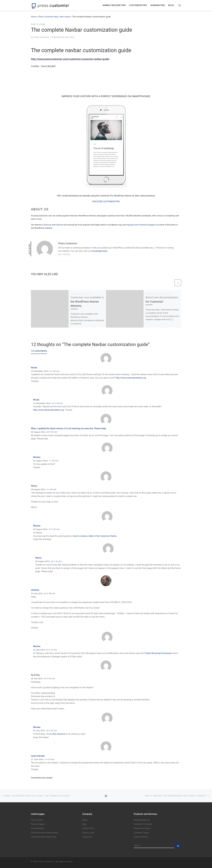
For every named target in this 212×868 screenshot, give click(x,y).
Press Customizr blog (48, 17)
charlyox (35, 590)
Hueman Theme (141, 837)
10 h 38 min (50, 593)
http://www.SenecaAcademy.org (49, 410)
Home (34, 17)
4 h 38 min (55, 371)
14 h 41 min (52, 650)
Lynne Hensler (38, 756)
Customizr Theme (141, 833)
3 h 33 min (50, 759)
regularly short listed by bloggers (141, 225)
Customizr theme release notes (44, 833)
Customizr (47, 225)
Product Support (38, 824)
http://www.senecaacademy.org (131, 378)
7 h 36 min (54, 461)
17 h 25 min (54, 529)
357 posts (64, 254)
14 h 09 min (57, 403)
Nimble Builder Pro (142, 820)
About (85, 820)
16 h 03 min (52, 731)
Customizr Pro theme (143, 824)
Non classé (65, 17)
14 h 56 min (50, 679)
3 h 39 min (52, 489)
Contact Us (87, 837)
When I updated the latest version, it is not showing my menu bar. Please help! (68, 428)
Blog (84, 824)
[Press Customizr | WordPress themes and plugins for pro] (51, 5)
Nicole (34, 368)
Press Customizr (41, 37)
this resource (59, 734)
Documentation (38, 828)
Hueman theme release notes (44, 837)
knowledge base (99, 251)
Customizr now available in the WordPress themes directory (87, 302)
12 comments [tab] (39, 351)
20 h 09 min (52, 432)
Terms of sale (88, 833)
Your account (37, 820)
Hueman (60, 225)
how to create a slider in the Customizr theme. (95, 536)
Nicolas (37, 457)
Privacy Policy (88, 828)
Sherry (34, 486)
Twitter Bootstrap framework (158, 653)
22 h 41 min (56, 561)
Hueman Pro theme (142, 828)
